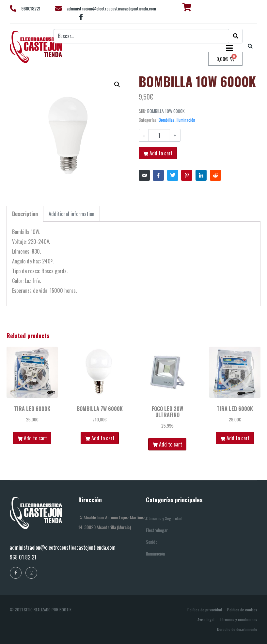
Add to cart (161, 153)
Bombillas (167, 120)
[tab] (25, 214)
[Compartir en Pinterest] (187, 175)
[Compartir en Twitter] (173, 175)
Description (25, 214)
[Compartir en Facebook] (158, 175)
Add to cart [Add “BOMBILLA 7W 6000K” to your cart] (103, 438)
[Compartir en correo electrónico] (144, 175)
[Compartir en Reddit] (215, 175)
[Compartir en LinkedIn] (201, 175)
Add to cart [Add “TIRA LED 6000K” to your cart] (35, 438)
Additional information (71, 214)
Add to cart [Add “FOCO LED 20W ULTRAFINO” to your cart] (171, 444)
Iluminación (186, 120)
